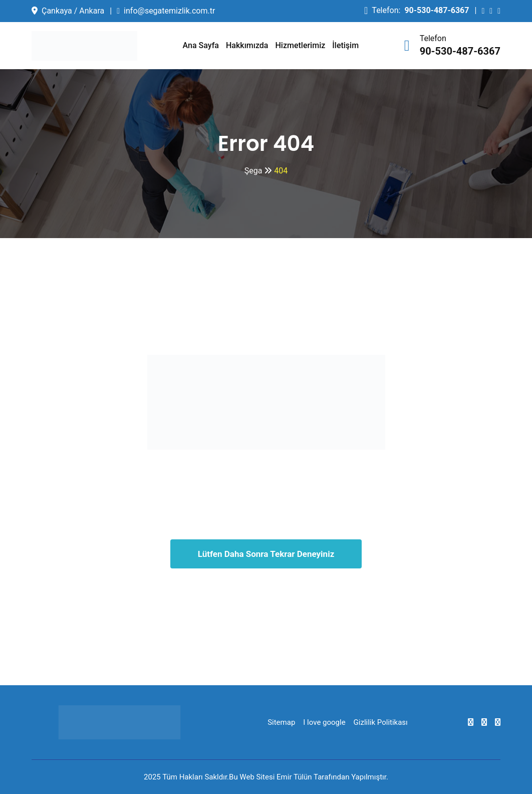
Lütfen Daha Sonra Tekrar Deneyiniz (266, 554)
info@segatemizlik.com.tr (169, 11)
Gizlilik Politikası (381, 722)
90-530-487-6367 (437, 10)
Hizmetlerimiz (301, 45)
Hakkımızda (247, 45)
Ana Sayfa (201, 45)
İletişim (345, 45)
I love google (324, 722)
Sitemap (281, 722)
